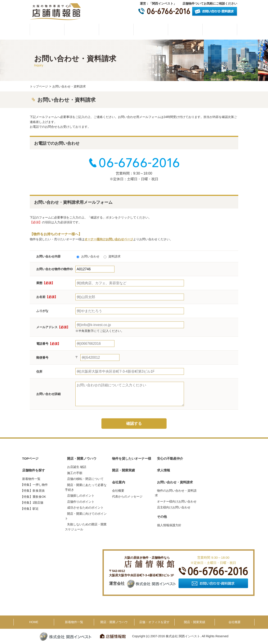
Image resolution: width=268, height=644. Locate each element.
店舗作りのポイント (81, 502)
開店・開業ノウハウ (116, 29)
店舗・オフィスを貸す (154, 622)
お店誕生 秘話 (77, 467)
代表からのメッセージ (127, 496)
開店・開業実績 (185, 29)
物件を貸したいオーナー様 (151, 29)
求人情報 (164, 470)
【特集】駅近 (30, 509)
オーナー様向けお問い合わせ (177, 501)
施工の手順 (75, 473)
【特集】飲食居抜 (33, 491)
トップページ (39, 86)
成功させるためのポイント (85, 508)
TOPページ (30, 458)
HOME (47, 29)
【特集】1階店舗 (32, 503)
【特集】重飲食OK (33, 497)
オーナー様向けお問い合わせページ (109, 239)
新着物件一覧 (31, 479)
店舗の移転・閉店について (85, 479)
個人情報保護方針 (169, 525)
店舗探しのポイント (81, 496)
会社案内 (119, 482)
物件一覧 (82, 29)
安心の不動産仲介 (170, 458)
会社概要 (220, 29)
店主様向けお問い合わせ (174, 507)
